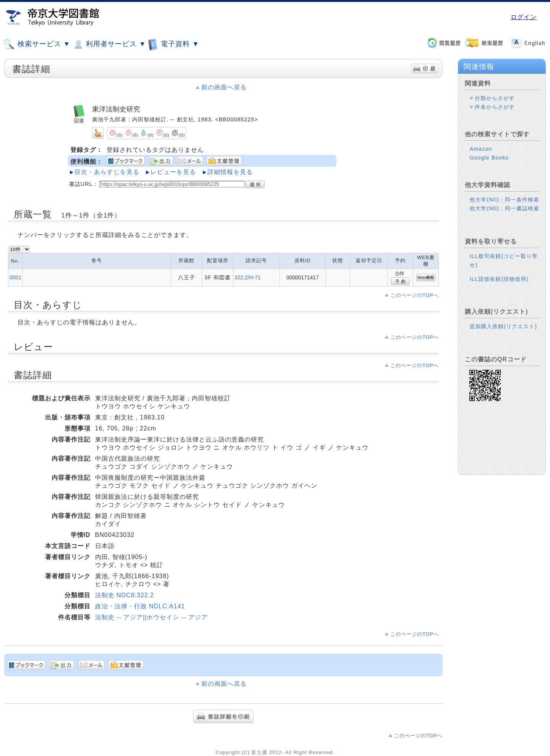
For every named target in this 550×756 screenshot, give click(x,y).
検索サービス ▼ (37, 44)
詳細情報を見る (230, 172)
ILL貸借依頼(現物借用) (499, 279)
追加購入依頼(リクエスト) (503, 326)
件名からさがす (495, 107)
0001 (15, 277)
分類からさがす (495, 98)
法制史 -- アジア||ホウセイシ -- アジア (151, 617)
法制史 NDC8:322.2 (125, 595)
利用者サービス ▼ (109, 44)
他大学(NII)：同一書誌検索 (504, 208)
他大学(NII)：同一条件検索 (504, 200)
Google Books (489, 158)
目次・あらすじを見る (107, 172)
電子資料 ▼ (173, 44)
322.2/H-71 (248, 277)
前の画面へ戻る (224, 87)
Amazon (481, 149)
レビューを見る (173, 172)
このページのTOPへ (415, 295)
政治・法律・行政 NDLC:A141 (140, 606)
